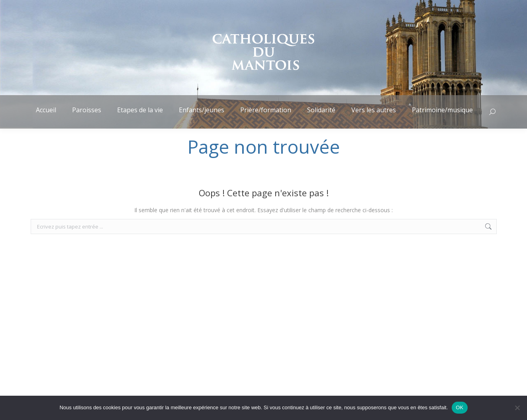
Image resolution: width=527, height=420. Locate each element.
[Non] (517, 408)
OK (459, 407)
